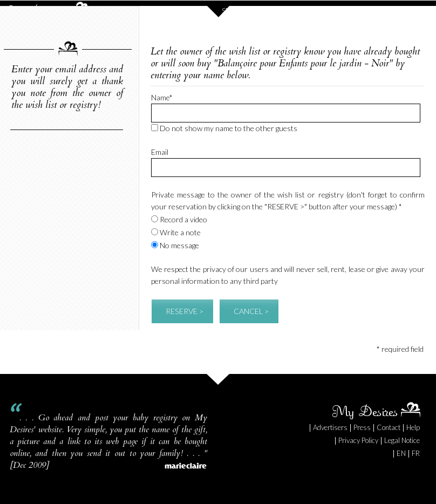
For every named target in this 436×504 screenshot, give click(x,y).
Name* (162, 97)
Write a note (176, 232)
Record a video (179, 219)
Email (160, 152)
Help (413, 427)
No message (175, 245)
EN (401, 453)
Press (362, 427)
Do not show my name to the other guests (224, 128)
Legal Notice (402, 440)
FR (416, 453)
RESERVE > (185, 311)
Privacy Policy (358, 440)
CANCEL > (251, 311)
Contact (389, 427)
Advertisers (330, 427)
